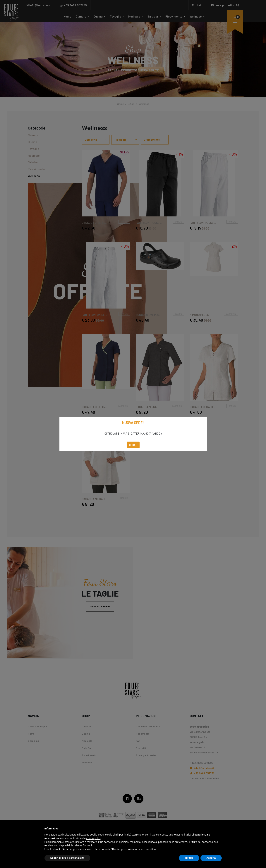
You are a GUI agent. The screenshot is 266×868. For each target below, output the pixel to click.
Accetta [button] (211, 858)
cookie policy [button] (94, 838)
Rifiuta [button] (189, 858)
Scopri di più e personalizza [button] (67, 858)
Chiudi (133, 445)
